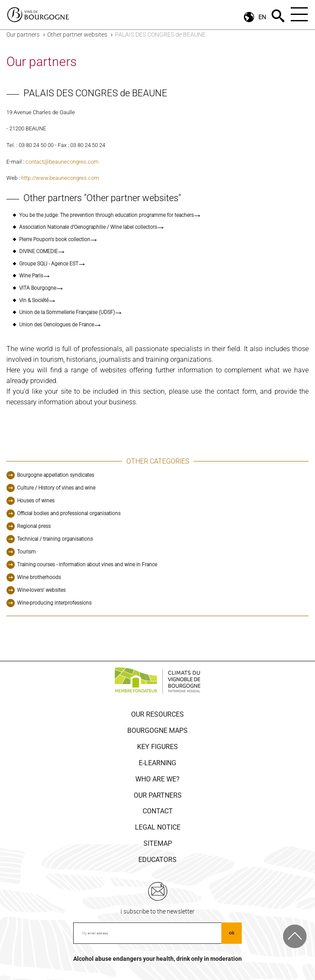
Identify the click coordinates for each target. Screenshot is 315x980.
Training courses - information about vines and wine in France (87, 565)
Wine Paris (31, 276)
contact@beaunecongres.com (62, 162)
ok (232, 933)
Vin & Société (34, 300)
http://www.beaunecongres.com (60, 178)
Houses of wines (36, 501)
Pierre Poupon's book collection (55, 239)
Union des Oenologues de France (57, 325)
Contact (158, 811)
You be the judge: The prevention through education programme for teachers (106, 215)
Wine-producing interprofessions (54, 603)
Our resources (157, 714)
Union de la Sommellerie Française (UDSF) (67, 312)
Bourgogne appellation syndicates (56, 475)
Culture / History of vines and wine (56, 488)
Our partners (23, 35)
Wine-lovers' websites (41, 590)
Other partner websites (77, 35)
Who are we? (157, 779)
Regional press (34, 526)
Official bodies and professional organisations (69, 513)
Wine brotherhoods (39, 577)
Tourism (26, 552)
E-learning (157, 763)
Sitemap (158, 843)
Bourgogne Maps (157, 731)
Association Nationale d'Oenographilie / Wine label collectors (88, 227)
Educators (157, 860)
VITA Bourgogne (38, 288)
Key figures (157, 747)
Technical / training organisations (55, 539)
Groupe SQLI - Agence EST (49, 264)
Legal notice (158, 827)
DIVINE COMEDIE (39, 251)
